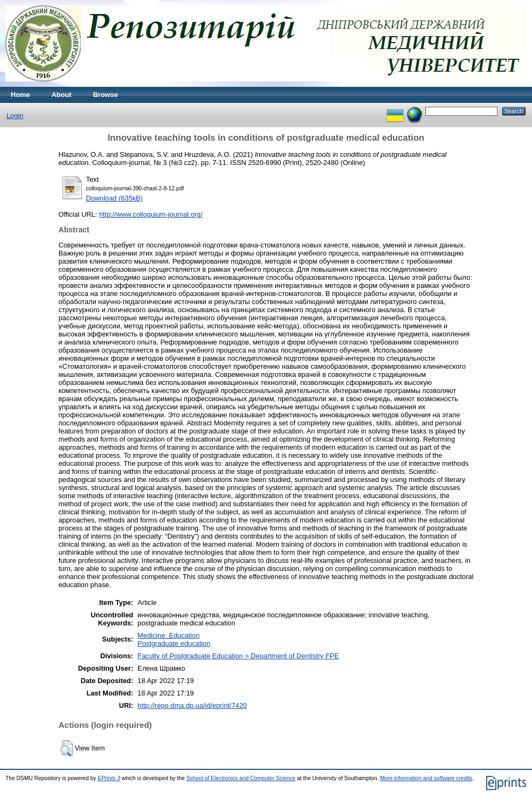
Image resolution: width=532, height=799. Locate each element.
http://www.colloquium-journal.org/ (151, 214)
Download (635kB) (115, 198)
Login (15, 116)
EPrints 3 (109, 778)
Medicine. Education (168, 635)
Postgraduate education (174, 643)
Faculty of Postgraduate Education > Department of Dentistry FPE (238, 656)
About (62, 95)
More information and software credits (426, 778)
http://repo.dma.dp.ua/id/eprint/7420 (192, 705)
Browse (106, 95)
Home (20, 95)
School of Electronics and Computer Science (241, 778)
